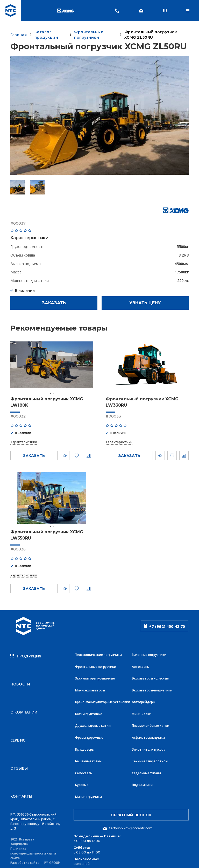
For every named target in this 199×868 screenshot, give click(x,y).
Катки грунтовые (89, 712)
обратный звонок (131, 809)
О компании (24, 710)
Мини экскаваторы (90, 689)
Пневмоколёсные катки (151, 723)
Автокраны (141, 666)
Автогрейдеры (144, 700)
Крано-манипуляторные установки (103, 700)
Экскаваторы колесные (150, 677)
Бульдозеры (85, 746)
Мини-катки (142, 712)
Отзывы (19, 764)
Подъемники (142, 780)
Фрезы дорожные (89, 734)
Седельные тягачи (146, 769)
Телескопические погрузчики (98, 654)
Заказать (54, 303)
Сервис (18, 737)
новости (20, 683)
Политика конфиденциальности (28, 846)
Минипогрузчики (88, 792)
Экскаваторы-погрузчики (152, 689)
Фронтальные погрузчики (96, 666)
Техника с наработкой (150, 757)
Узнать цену (145, 303)
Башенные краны (88, 757)
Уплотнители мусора (149, 746)
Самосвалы (84, 769)
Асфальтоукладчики (148, 734)
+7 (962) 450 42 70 (165, 626)
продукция (26, 656)
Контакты (21, 791)
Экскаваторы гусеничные (95, 677)
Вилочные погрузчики (149, 654)
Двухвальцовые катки (93, 723)
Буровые (82, 780)
